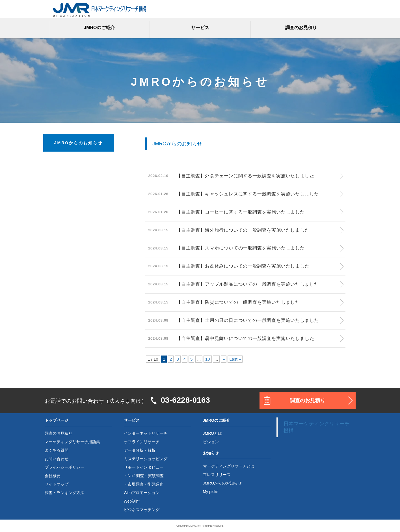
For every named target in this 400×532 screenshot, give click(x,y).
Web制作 (132, 501)
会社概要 (53, 476)
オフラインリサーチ (142, 442)
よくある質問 (57, 450)
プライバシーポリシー (64, 467)
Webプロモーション (142, 493)
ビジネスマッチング (142, 510)
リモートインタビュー (144, 467)
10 (208, 359)
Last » (235, 359)
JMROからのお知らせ (222, 483)
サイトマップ (57, 484)
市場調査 (136, 484)
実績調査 (156, 476)
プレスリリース (217, 475)
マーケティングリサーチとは (229, 466)
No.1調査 (136, 476)
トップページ (57, 420)
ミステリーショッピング (146, 459)
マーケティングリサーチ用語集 (72, 442)
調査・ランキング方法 (64, 493)
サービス (200, 28)
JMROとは (213, 433)
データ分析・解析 (140, 450)
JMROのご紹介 (99, 28)
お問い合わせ (57, 459)
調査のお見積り (301, 28)
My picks (211, 492)
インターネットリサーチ (146, 433)
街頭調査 (155, 484)
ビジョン (211, 442)
